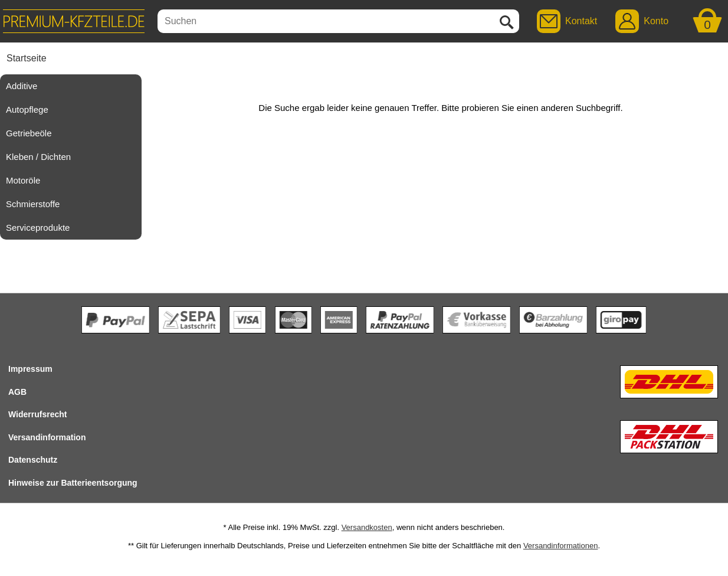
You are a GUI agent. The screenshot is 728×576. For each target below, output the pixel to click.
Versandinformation (47, 437)
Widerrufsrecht (37, 414)
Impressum (30, 369)
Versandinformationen (560, 546)
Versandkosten (367, 527)
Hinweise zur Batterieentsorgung (73, 483)
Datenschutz (33, 460)
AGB (17, 392)
